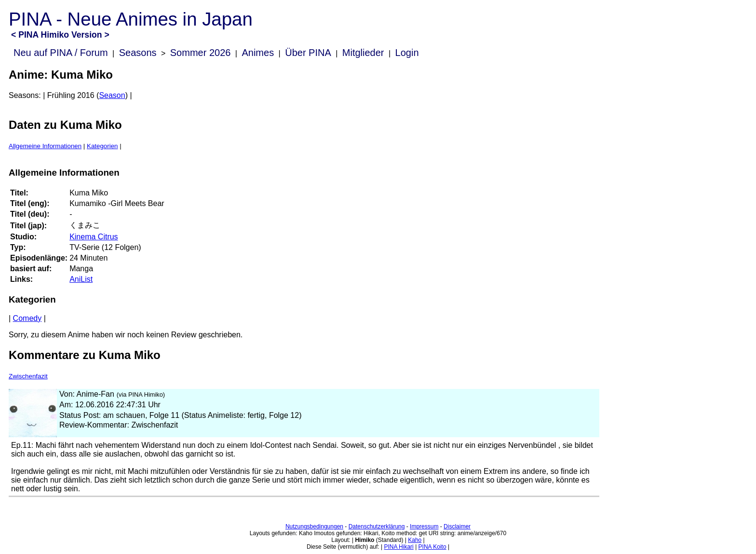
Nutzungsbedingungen (314, 526)
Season (112, 95)
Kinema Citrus (94, 237)
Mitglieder (363, 53)
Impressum (424, 526)
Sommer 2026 (201, 53)
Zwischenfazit (28, 376)
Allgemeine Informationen (45, 146)
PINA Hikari (398, 547)
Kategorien (102, 146)
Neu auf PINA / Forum (61, 53)
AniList (81, 279)
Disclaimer (457, 526)
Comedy (27, 318)
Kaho (415, 540)
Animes (258, 53)
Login (407, 53)
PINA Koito (432, 547)
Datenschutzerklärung (377, 526)
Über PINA (308, 53)
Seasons (138, 53)
